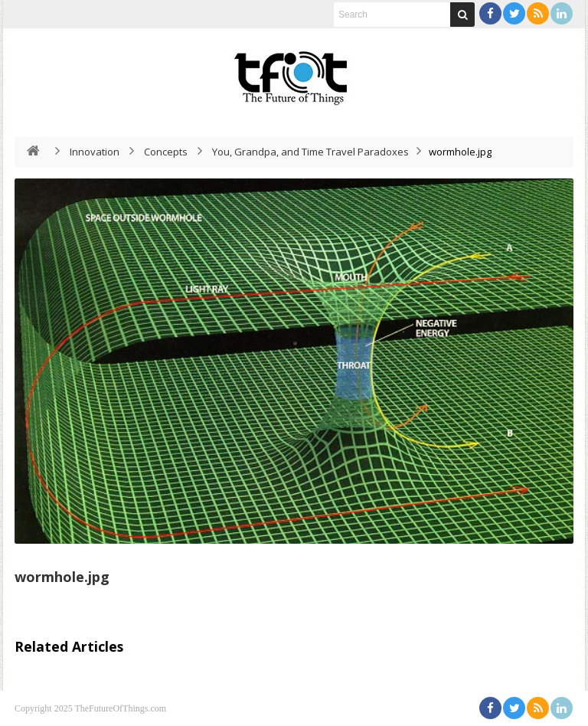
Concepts (166, 152)
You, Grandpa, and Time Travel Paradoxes (310, 152)
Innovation (95, 152)
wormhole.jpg (62, 577)
